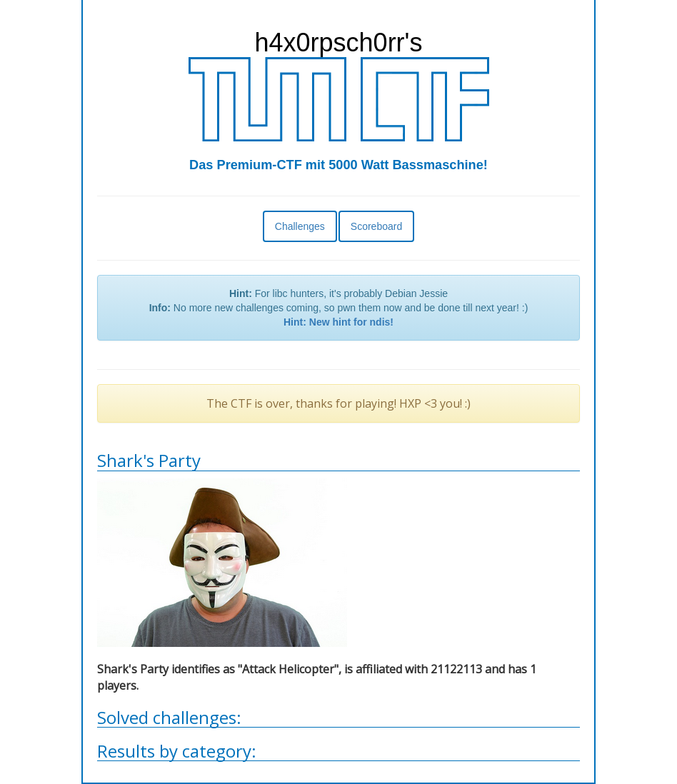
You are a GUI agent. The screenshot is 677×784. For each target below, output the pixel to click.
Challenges (300, 226)
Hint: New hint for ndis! (338, 322)
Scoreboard (376, 226)
